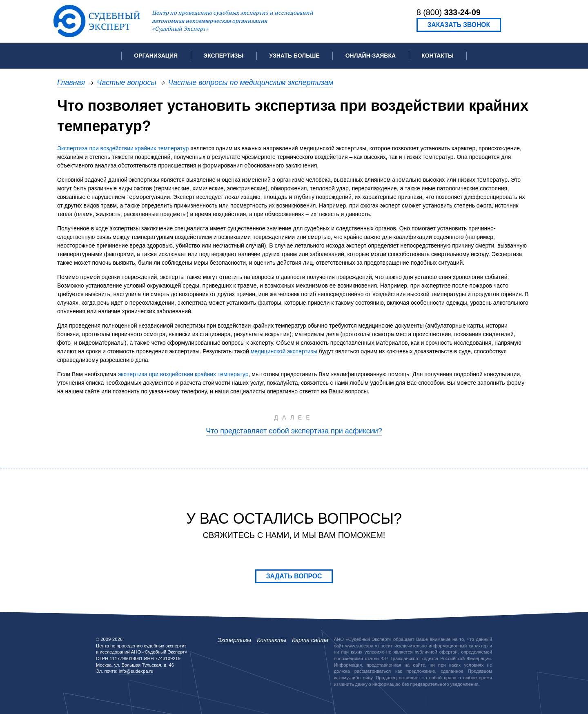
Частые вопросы (127, 82)
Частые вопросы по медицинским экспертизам (251, 82)
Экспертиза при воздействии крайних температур (123, 148)
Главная (71, 82)
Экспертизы (234, 640)
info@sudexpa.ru (136, 671)
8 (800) (449, 12)
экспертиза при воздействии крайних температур (183, 374)
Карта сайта (310, 640)
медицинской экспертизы (284, 351)
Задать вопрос (294, 576)
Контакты (437, 56)
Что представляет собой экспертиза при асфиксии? (294, 431)
